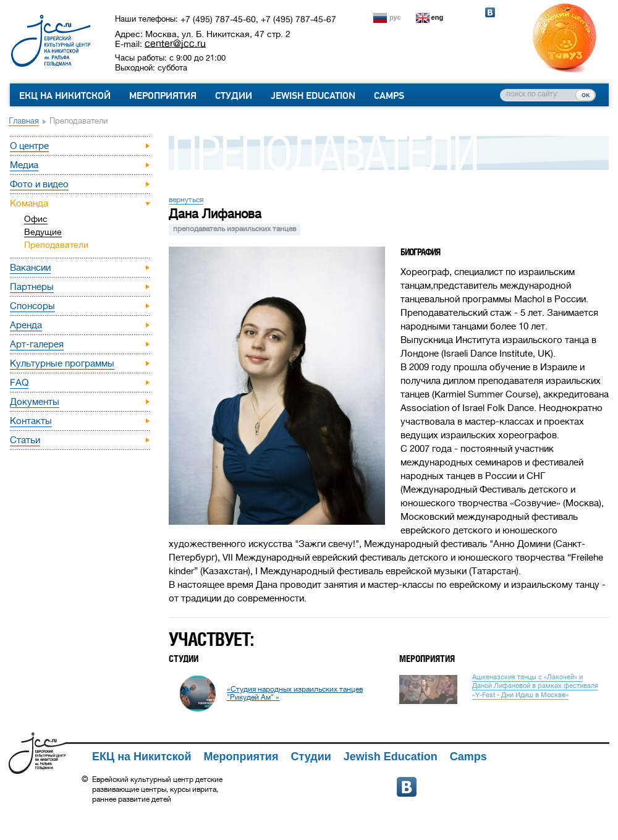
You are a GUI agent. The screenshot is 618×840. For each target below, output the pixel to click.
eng (438, 17)
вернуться (186, 200)
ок (586, 95)
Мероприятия (163, 96)
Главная (24, 121)
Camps (389, 96)
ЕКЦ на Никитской (65, 96)
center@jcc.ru (175, 43)
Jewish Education (313, 96)
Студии (234, 96)
